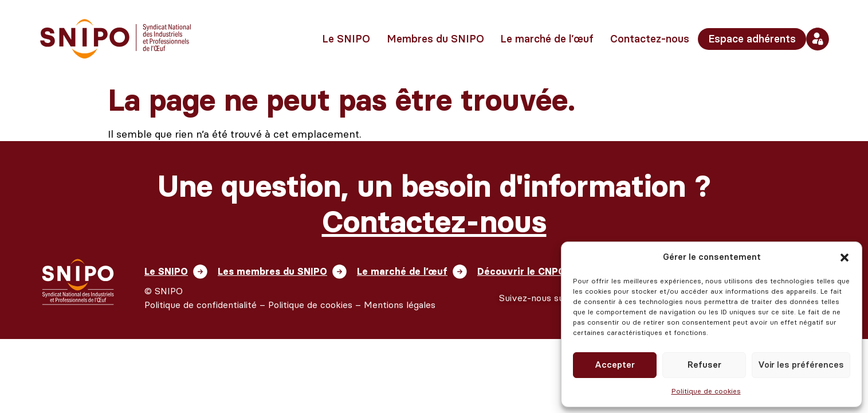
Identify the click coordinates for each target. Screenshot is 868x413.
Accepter (615, 365)
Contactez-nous (650, 39)
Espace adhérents (752, 39)
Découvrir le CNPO (544, 272)
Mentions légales (400, 306)
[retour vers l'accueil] (116, 39)
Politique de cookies (706, 391)
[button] (845, 258)
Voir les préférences (801, 365)
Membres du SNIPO (435, 39)
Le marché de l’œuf (547, 39)
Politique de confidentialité (201, 306)
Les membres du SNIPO (280, 272)
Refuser (704, 365)
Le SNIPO (346, 39)
